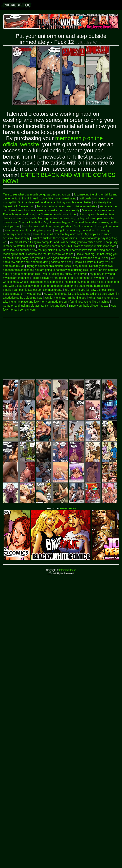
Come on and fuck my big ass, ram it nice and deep (35, 306)
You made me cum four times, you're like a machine (78, 302)
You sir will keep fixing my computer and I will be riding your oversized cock (56, 242)
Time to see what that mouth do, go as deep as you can (37, 194)
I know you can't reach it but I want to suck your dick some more (77, 246)
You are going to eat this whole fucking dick (61, 270)
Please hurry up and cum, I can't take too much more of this (40, 214)
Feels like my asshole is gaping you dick (47, 226)
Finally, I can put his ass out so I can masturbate (33, 290)
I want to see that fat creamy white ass (50, 254)
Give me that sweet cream (98, 210)
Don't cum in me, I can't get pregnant (96, 226)
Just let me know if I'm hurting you (65, 298)
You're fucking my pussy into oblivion (65, 274)
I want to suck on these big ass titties (54, 238)
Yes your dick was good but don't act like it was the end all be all (69, 258)
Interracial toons (67, 570)
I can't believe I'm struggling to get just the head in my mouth (69, 278)
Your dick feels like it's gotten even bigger (45, 222)
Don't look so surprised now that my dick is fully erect (36, 250)
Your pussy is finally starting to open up (28, 230)
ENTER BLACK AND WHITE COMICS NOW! (59, 178)
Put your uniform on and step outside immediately (67, 206)
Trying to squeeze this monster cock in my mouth (57, 266)
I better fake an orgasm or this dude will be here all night (76, 286)
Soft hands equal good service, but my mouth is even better (55, 202)
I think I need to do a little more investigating (49, 198)
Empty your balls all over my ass (88, 306)
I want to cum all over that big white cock (58, 234)
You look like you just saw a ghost (85, 290)
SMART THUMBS (68, 509)
